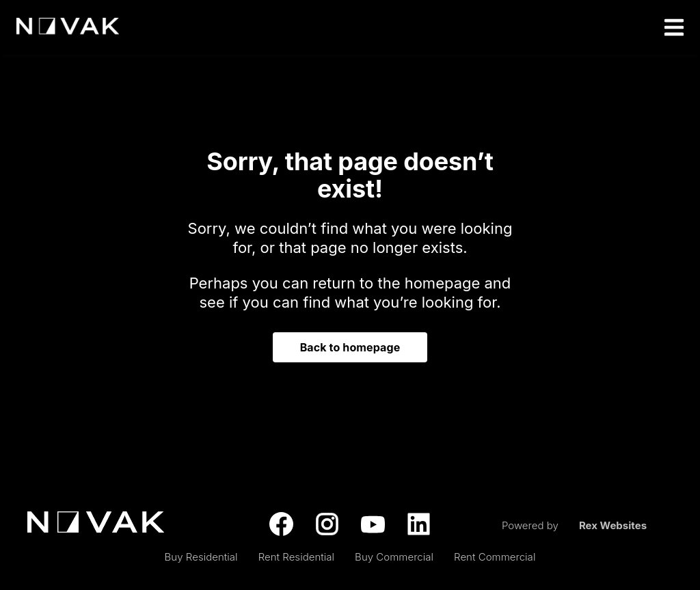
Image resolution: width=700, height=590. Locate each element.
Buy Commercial (394, 557)
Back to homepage (350, 347)
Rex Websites (613, 525)
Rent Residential (296, 557)
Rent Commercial (495, 557)
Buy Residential (201, 557)
